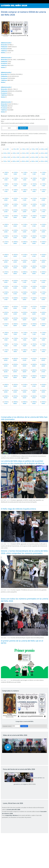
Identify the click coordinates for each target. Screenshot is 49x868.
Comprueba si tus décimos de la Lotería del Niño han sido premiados (24, 418)
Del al (6, 149)
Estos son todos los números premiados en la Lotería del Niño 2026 (24, 600)
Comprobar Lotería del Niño (24, 721)
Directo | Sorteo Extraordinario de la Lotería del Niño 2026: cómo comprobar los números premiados (24, 552)
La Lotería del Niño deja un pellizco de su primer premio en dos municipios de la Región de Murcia (23, 462)
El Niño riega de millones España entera (18, 509)
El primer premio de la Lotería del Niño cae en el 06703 (22, 642)
